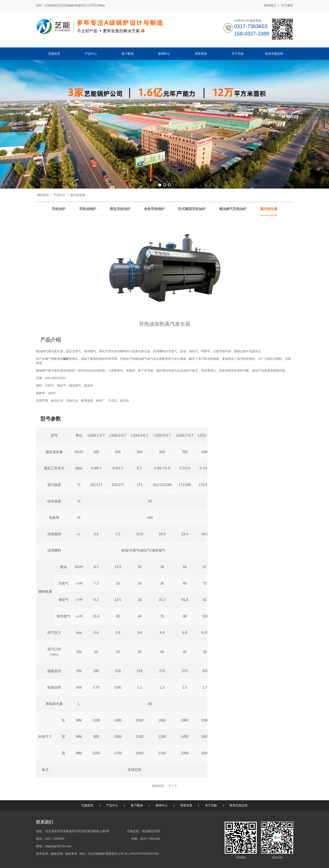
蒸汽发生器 (77, 195)
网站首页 (43, 195)
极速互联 (57, 854)
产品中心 (60, 195)
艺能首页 (87, 805)
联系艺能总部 (239, 805)
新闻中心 (162, 805)
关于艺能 (211, 805)
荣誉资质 (186, 805)
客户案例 (137, 805)
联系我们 (270, 5)
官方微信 (287, 6)
